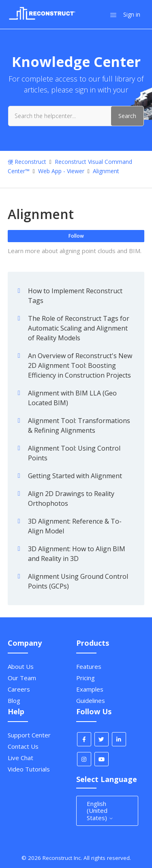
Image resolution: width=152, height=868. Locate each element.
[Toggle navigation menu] (113, 15)
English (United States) (100, 811)
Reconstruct (30, 162)
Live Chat (20, 758)
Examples (90, 689)
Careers (19, 689)
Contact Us (23, 746)
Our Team (22, 678)
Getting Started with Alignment (75, 476)
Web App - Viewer (61, 171)
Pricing (86, 678)
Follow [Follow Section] (76, 236)
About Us (21, 666)
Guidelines (91, 700)
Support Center (29, 735)
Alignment (106, 171)
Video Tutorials (29, 769)
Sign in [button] (132, 14)
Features (89, 666)
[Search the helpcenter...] (76, 116)
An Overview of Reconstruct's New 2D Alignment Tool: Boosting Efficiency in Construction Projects (80, 365)
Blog (14, 700)
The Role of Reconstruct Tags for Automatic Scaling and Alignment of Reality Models (79, 328)
